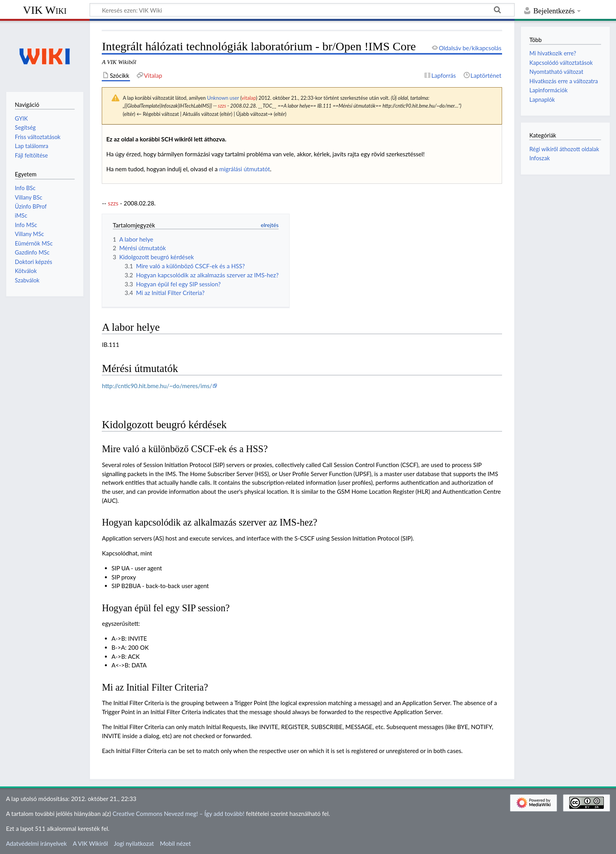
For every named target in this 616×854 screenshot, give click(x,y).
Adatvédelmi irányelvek (36, 843)
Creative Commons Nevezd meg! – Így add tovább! (178, 814)
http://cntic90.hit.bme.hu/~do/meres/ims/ (157, 386)
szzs (222, 106)
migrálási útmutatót (245, 169)
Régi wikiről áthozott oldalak (564, 149)
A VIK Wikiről (90, 843)
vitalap (249, 98)
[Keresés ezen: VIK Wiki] (302, 10)
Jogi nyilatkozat (134, 843)
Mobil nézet (175, 843)
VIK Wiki (45, 10)
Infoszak (539, 158)
